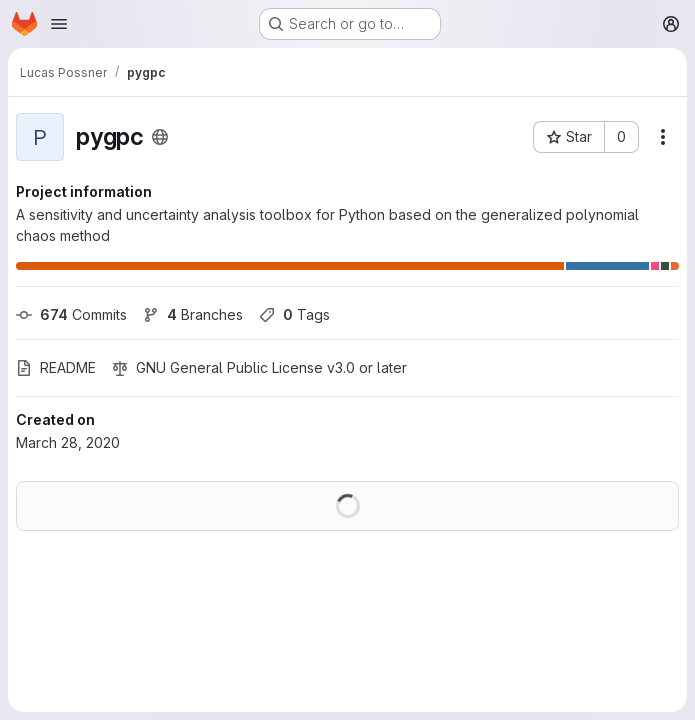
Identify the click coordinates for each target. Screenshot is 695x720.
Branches (193, 314)
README (56, 367)
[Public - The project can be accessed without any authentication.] (160, 137)
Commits (71, 314)
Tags (294, 314)
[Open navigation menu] (59, 24)
